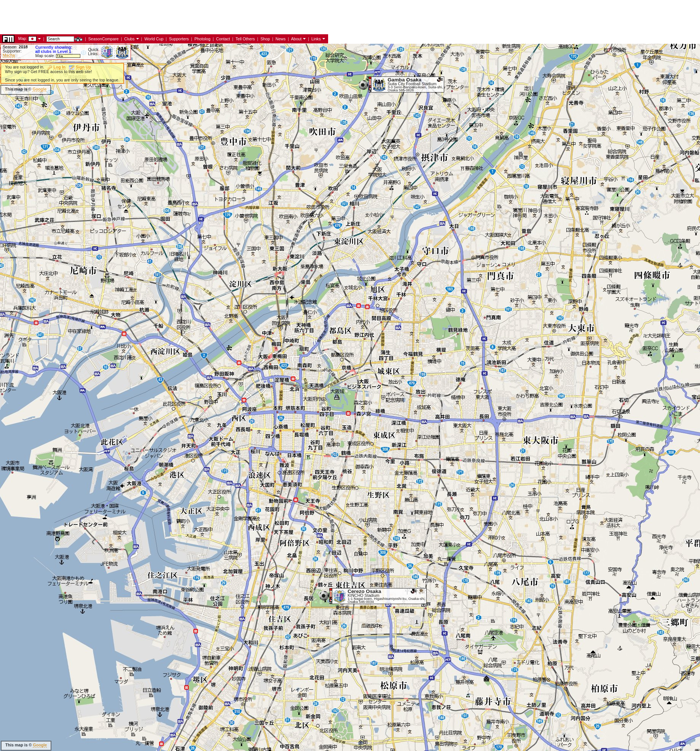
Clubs (129, 39)
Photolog (203, 39)
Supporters (179, 39)
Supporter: (12, 51)
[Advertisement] (139, 17)
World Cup (154, 39)
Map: (23, 38)
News (281, 39)
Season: (15, 47)
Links (316, 39)
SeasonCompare (104, 39)
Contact (223, 39)
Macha (9, 55)
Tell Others (245, 39)
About (296, 39)
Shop (265, 39)
